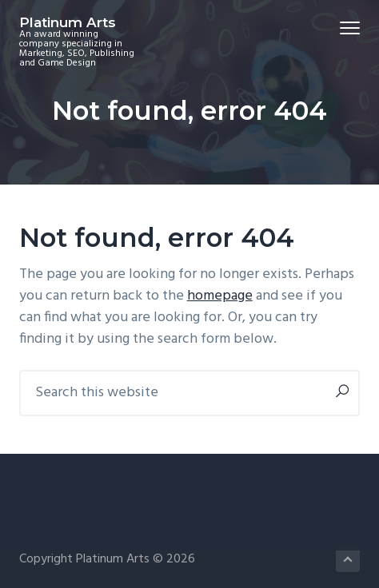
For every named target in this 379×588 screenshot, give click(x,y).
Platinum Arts (68, 22)
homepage (220, 296)
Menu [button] (343, 28)
